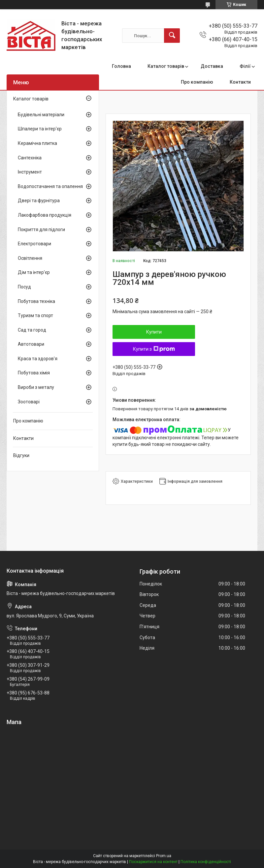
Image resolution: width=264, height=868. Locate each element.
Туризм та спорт (35, 315)
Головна (121, 66)
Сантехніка (30, 158)
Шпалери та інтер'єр (40, 129)
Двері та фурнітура (39, 201)
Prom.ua (164, 856)
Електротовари (34, 244)
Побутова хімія (34, 373)
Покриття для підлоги (41, 230)
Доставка (212, 66)
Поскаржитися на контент (153, 862)
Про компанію (197, 82)
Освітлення (30, 258)
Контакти (240, 82)
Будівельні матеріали (41, 115)
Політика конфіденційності (206, 862)
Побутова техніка (36, 301)
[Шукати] (172, 36)
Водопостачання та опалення (50, 186)
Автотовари (31, 344)
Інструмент (30, 172)
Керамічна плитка (37, 143)
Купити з (154, 349)
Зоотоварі (29, 402)
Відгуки (21, 455)
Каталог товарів (166, 66)
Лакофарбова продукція (45, 215)
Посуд (24, 287)
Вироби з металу (36, 387)
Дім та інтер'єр (34, 272)
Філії (245, 66)
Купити (154, 332)
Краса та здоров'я (38, 359)
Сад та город (32, 330)
